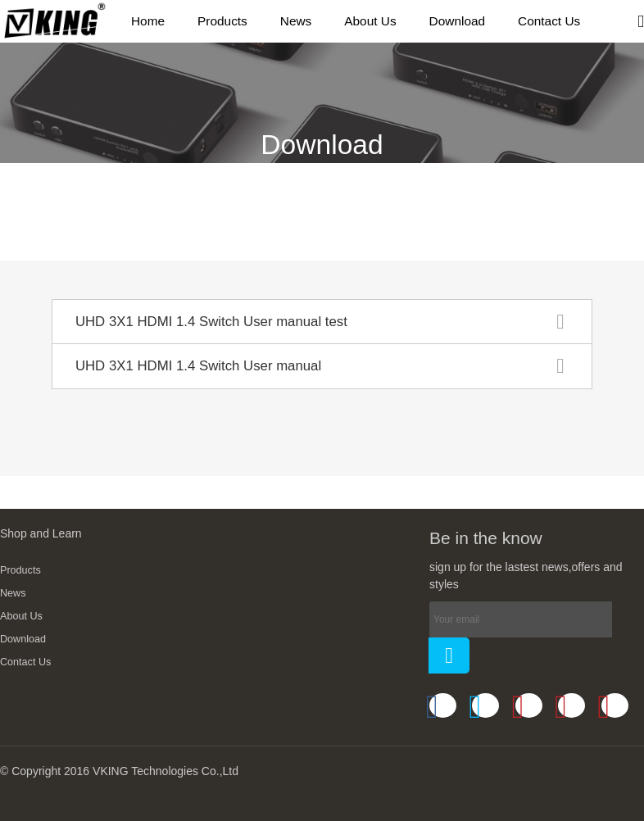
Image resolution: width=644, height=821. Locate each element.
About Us (21, 616)
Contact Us (25, 662)
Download (23, 639)
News (13, 593)
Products (20, 570)
